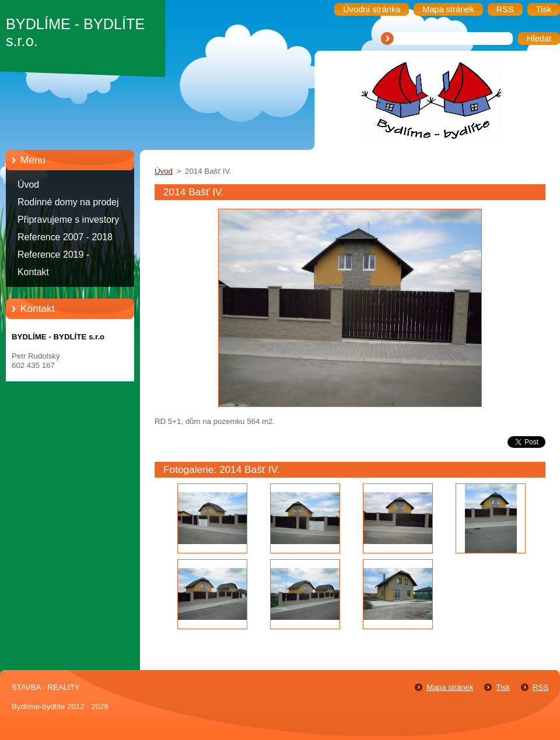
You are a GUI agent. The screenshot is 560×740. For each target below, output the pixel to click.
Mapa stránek (450, 687)
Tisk (503, 687)
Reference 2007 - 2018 (65, 237)
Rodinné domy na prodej (68, 202)
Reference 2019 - (53, 255)
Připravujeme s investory (68, 220)
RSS (540, 687)
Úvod (28, 185)
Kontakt (33, 272)
